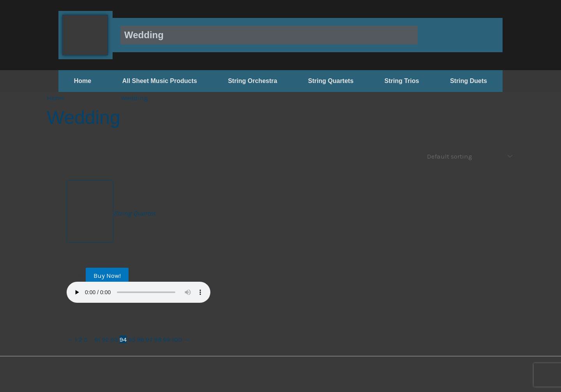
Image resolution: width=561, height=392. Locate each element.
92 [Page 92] (106, 339)
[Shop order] (468, 156)
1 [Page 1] (76, 339)
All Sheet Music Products (160, 81)
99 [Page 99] (167, 339)
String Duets (468, 81)
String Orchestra (252, 81)
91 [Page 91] (98, 339)
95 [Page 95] (132, 339)
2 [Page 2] (80, 339)
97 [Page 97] (149, 339)
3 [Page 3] (86, 339)
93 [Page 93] (114, 339)
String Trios (402, 81)
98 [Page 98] (158, 339)
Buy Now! (107, 275)
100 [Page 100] (177, 339)
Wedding (134, 98)
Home (83, 81)
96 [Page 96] (140, 339)
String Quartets (331, 81)
